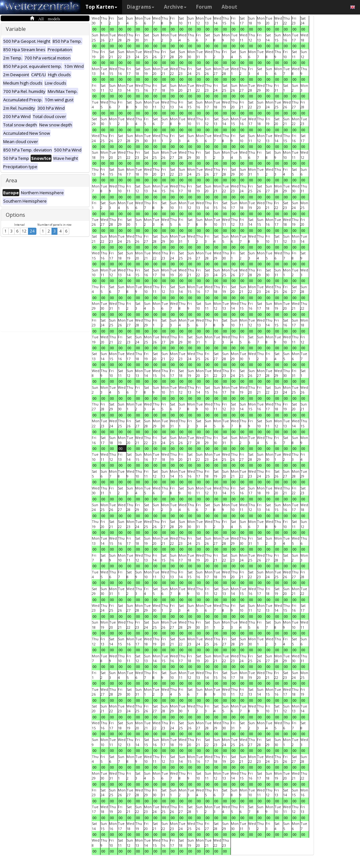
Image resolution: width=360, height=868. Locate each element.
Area (11, 180)
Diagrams (141, 7)
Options (15, 215)
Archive (175, 7)
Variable (16, 29)
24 (32, 231)
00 (95, 29)
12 (24, 231)
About (229, 7)
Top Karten (101, 7)
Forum (204, 7)
